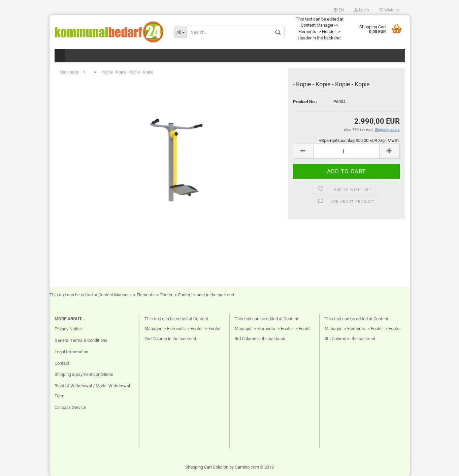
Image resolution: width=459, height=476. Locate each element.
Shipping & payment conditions (84, 374)
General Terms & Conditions (81, 340)
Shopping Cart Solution (207, 467)
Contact (62, 363)
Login (362, 10)
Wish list (389, 10)
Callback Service (70, 407)
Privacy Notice (68, 329)
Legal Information (71, 352)
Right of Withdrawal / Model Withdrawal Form (92, 391)
